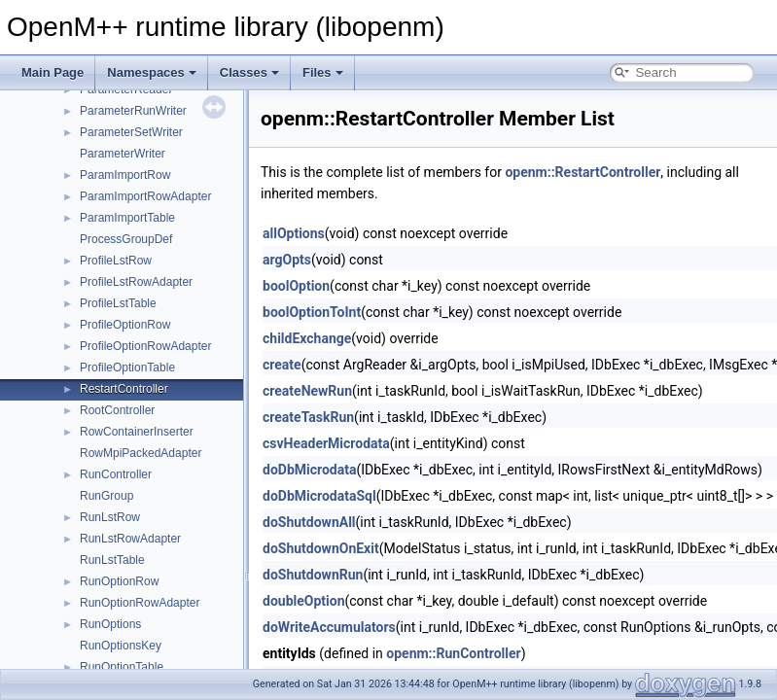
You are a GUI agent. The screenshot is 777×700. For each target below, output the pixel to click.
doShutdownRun (313, 575)
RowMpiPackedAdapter (141, 453)
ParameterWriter (123, 154)
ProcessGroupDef (126, 239)
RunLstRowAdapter (130, 539)
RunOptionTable (122, 667)
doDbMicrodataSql (319, 496)
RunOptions (110, 624)
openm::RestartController (583, 172)
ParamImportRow (125, 175)
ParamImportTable (127, 218)
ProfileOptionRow (125, 325)
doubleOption (304, 601)
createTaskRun (308, 417)
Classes (249, 72)
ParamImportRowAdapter (145, 196)
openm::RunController (453, 653)
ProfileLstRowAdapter (136, 282)
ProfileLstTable (118, 303)
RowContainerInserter (137, 432)
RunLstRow (110, 517)
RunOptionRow (119, 581)
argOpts (287, 260)
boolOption (296, 286)
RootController (117, 410)
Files (323, 72)
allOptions (294, 233)
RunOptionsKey (121, 646)
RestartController (124, 389)
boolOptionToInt (312, 312)
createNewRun (307, 391)
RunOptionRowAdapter (140, 603)
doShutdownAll (309, 522)
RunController (116, 474)
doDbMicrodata (309, 470)
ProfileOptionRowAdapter (145, 346)
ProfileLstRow (116, 261)
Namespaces (152, 72)
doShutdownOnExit (321, 548)
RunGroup (106, 496)
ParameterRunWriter (133, 111)
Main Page (53, 72)
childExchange (307, 338)
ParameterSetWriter (131, 132)
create (282, 365)
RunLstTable (112, 560)
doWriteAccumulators (329, 627)
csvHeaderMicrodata (326, 443)
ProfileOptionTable (127, 367)
